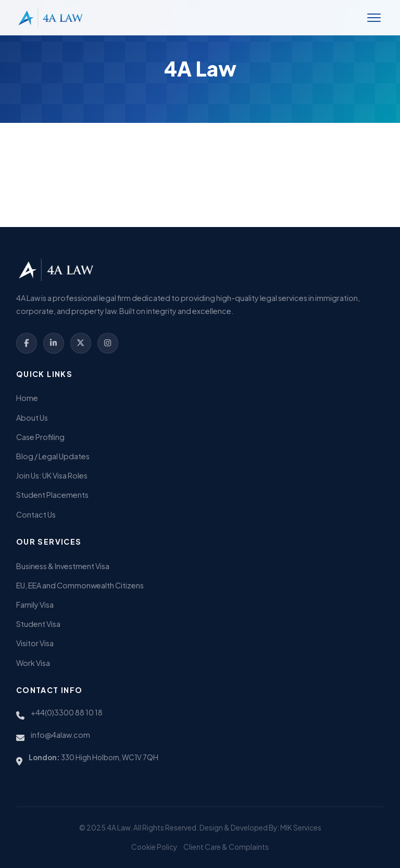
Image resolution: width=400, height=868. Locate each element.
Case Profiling (40, 437)
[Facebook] (27, 343)
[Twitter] (81, 343)
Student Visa (38, 624)
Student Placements (52, 495)
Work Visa (33, 663)
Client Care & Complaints (226, 847)
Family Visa (35, 605)
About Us (32, 418)
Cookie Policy (154, 847)
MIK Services (301, 828)
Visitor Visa (35, 643)
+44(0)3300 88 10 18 (67, 712)
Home (27, 398)
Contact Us (36, 514)
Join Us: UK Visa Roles (52, 475)
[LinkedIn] (54, 343)
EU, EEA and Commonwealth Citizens (80, 585)
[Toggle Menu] (374, 18)
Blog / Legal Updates (53, 456)
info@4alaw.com (60, 735)
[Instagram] (108, 343)
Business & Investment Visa (63, 566)
